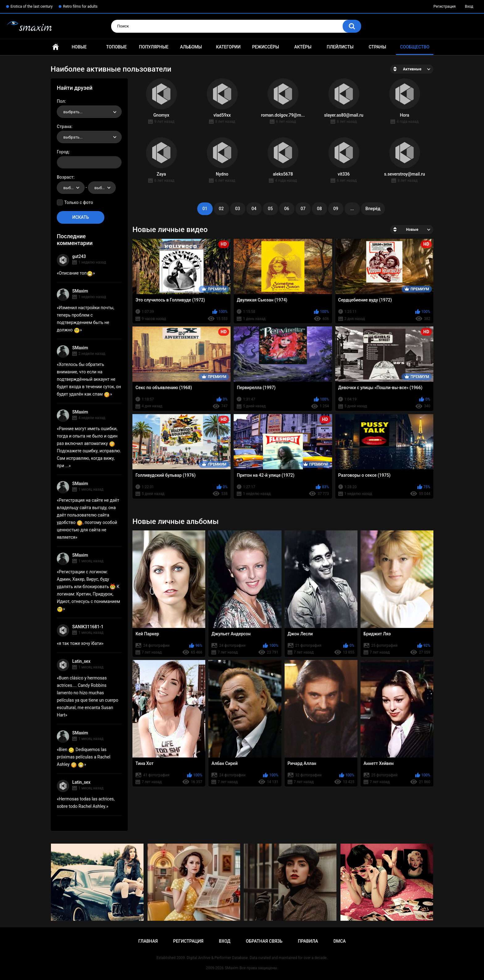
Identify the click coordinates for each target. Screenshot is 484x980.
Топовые (116, 47)
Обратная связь (264, 941)
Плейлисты (340, 47)
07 (303, 209)
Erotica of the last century (31, 6)
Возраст (65, 177)
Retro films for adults (80, 6)
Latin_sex (81, 661)
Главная (56, 47)
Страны (377, 47)
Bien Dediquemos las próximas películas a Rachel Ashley (83, 757)
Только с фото (79, 202)
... (352, 209)
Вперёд (373, 209)
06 (287, 209)
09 (336, 209)
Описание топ (76, 273)
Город (63, 152)
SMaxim (80, 291)
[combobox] (89, 112)
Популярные (154, 47)
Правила (308, 941)
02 (221, 209)
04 (254, 209)
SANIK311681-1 (88, 627)
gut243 (79, 256)
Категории (228, 47)
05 (270, 209)
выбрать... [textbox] (73, 112)
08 (319, 209)
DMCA (340, 941)
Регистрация (444, 6)
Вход (469, 6)
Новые (79, 47)
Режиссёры (266, 47)
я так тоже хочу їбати (80, 643)
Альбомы (191, 47)
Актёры (303, 47)
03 (238, 209)
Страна (64, 127)
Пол (61, 101)
